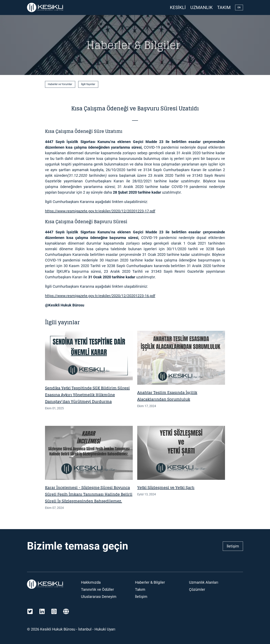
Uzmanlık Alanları (204, 582)
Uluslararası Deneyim (99, 597)
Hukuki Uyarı (105, 629)
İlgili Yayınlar (88, 84)
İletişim (233, 546)
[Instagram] (54, 611)
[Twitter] (30, 611)
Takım (224, 7)
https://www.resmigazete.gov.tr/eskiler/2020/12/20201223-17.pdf (100, 211)
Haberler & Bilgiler (150, 582)
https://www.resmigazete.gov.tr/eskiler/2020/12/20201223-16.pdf (100, 296)
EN (239, 7)
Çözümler (197, 589)
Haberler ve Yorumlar (60, 84)
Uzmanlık (201, 7)
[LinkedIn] (42, 611)
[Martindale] (66, 611)
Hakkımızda (91, 582)
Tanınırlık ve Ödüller (97, 589)
